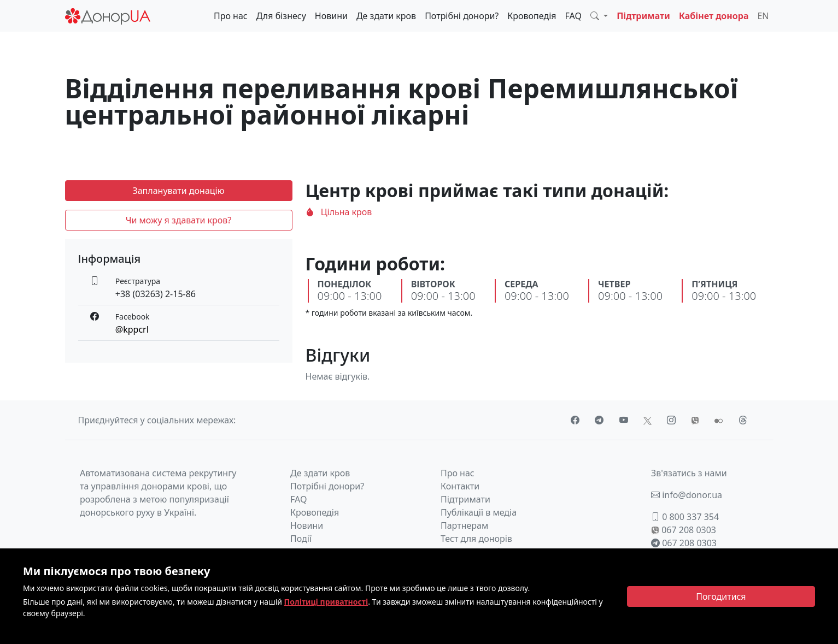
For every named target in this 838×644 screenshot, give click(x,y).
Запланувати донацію (178, 191)
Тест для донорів (476, 539)
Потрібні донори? (462, 16)
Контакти (460, 486)
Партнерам (464, 525)
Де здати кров (386, 16)
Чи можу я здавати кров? (179, 220)
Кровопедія (532, 16)
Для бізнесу (281, 16)
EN (763, 16)
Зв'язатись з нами (689, 473)
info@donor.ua (687, 495)
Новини (331, 16)
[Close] (721, 596)
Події (301, 539)
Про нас (231, 16)
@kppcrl (132, 329)
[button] (599, 16)
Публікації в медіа (479, 512)
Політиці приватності (326, 602)
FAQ (573, 16)
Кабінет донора (714, 16)
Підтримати (643, 16)
